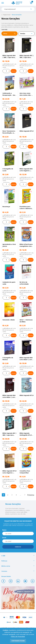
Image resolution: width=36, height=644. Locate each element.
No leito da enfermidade (24, 283)
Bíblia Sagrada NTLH (27, 131)
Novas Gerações (17, 15)
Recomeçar (6, 207)
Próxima (31, 495)
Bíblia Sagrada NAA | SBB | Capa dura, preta (9, 56)
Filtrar (10, 34)
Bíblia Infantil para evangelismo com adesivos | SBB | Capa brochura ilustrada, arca (26, 245)
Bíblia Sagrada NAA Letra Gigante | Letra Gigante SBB (26, 170)
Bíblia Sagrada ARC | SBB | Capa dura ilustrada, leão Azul (9, 434)
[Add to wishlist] (14, 41)
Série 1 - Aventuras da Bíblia (26, 321)
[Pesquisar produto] (32, 10)
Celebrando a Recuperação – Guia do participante (9, 94)
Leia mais (4, 29)
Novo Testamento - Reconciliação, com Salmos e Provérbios (9, 132)
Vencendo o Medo (9, 320)
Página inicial (7, 15)
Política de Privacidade (18, 636)
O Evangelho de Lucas (8, 170)
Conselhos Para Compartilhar (25, 472)
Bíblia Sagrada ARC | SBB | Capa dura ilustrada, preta (27, 56)
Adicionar (14, 71)
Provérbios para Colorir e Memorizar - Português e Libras (26, 208)
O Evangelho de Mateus (8, 359)
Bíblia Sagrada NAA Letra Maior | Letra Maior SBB (26, 359)
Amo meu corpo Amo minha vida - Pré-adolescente (26, 94)
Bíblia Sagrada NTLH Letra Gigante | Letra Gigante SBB (9, 472)
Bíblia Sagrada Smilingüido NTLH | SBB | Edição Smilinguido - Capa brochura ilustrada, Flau (26, 434)
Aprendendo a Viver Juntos (9, 245)
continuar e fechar (18, 641)
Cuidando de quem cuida (9, 283)
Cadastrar (18, 547)
